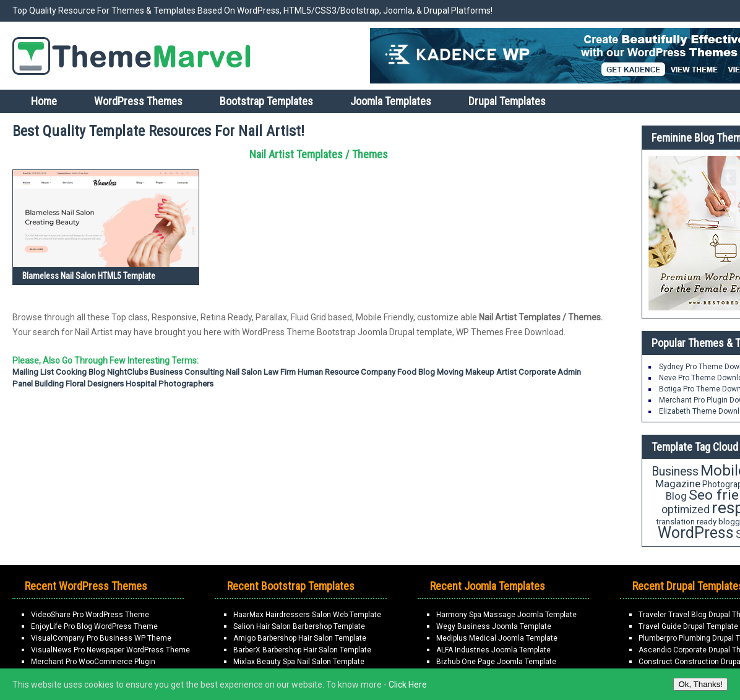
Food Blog (416, 372)
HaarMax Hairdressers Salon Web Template (307, 615)
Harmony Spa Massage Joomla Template (506, 615)
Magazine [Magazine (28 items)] (678, 484)
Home (44, 101)
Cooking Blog (80, 372)
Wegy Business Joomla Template (494, 626)
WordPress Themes (138, 101)
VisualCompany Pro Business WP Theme (101, 638)
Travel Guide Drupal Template (688, 626)
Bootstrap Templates (266, 101)
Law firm (280, 372)
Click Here (408, 685)
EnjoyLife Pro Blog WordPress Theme (94, 626)
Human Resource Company (346, 372)
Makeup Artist (491, 372)
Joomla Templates (391, 101)
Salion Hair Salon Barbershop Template (299, 626)
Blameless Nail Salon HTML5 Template (89, 276)
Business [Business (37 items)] (675, 472)
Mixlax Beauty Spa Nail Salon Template (299, 662)
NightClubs (127, 372)
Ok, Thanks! (700, 684)
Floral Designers (95, 384)
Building (49, 384)
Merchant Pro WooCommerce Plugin (93, 662)
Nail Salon (244, 372)
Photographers (186, 384)
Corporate (537, 372)
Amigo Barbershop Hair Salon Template (300, 638)
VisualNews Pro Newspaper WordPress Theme (110, 650)
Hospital (141, 384)
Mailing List (33, 372)
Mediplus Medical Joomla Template (497, 638)
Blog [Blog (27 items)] (676, 496)
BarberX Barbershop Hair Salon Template (302, 650)
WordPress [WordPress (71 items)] (696, 533)
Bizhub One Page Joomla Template (496, 662)
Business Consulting (187, 372)
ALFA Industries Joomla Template (493, 650)
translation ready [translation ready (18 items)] (686, 522)
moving (450, 372)
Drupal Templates (507, 101)
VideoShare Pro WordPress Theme (90, 615)
